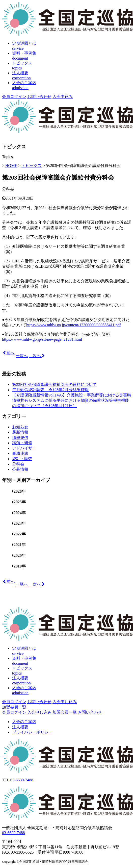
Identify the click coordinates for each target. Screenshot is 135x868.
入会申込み (63, 97)
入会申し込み (65, 702)
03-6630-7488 (22, 780)
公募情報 (20, 469)
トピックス (32, 166)
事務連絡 (20, 453)
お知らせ (20, 427)
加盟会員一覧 (14, 707)
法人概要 (20, 727)
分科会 (8, 189)
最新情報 (20, 432)
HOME (11, 166)
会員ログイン (14, 97)
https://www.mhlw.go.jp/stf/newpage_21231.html (42, 339)
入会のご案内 (24, 722)
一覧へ (22, 356)
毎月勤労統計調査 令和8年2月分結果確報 (50, 390)
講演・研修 (22, 443)
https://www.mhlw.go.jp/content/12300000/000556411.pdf (74, 325)
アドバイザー (24, 448)
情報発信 (20, 438)
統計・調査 (22, 459)
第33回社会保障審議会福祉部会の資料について (55, 385)
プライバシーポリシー (32, 732)
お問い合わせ (39, 97)
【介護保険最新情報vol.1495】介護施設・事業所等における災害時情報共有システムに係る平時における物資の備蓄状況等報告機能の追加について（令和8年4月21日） (72, 400)
